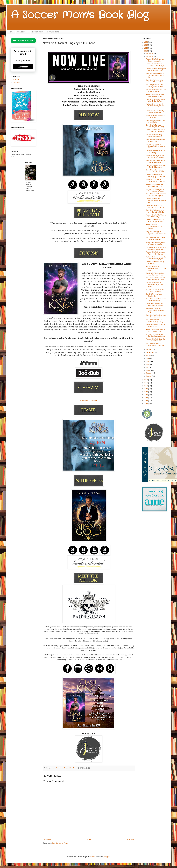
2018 (146, 392)
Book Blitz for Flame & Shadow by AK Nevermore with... (156, 233)
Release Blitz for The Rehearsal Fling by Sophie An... (156, 201)
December (150, 54)
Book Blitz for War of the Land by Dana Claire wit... (156, 316)
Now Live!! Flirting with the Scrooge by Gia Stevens (155, 157)
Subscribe (23, 67)
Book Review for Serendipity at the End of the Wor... (155, 100)
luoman (92, 857)
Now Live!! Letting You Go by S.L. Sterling (156, 152)
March (149, 370)
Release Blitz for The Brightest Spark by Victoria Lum (156, 268)
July (148, 358)
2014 (146, 404)
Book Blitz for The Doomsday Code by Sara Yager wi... (156, 195)
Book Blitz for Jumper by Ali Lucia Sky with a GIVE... (155, 211)
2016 (146, 398)
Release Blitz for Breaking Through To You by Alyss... (156, 65)
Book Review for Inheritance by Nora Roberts (155, 140)
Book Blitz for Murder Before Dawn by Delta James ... (155, 239)
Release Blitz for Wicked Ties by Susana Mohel (156, 91)
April (148, 367)
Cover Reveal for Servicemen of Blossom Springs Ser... (156, 248)
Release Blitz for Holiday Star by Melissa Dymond (156, 340)
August (149, 355)
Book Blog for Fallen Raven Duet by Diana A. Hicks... (155, 86)
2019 (146, 389)
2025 (146, 45)
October (149, 349)
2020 (146, 386)
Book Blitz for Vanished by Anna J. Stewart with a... (155, 81)
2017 (146, 395)
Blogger (107, 857)
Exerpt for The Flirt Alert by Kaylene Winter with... (155, 112)
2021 (146, 383)
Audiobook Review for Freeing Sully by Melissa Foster (155, 310)
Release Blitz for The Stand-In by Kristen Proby (156, 216)
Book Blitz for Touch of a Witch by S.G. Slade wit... (155, 345)
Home (11, 32)
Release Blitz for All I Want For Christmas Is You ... (155, 190)
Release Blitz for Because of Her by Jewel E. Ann (155, 330)
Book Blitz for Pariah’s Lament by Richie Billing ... (156, 126)
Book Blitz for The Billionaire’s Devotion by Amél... (156, 300)
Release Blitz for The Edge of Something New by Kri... (156, 70)
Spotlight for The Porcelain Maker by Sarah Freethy (155, 274)
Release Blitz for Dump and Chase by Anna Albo (155, 60)
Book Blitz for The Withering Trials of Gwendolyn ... (155, 161)
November (150, 57)
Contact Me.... (23, 32)
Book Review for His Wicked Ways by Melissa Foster (155, 279)
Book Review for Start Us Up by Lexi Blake (156, 121)
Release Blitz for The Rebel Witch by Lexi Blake (155, 290)
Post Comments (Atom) (60, 843)
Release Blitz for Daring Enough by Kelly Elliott (154, 136)
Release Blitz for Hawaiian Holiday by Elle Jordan (155, 95)
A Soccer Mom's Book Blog (80, 15)
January (149, 376)
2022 (146, 380)
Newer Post (47, 839)
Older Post (130, 839)
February (149, 373)
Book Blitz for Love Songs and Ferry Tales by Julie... (155, 171)
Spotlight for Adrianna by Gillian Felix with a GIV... (155, 305)
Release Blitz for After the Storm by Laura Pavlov (154, 185)
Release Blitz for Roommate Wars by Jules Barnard (155, 253)
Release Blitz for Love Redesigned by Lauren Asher (154, 285)
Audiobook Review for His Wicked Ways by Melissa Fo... (155, 106)
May (148, 364)
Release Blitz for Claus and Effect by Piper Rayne (155, 221)
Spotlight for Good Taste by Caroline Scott (155, 295)
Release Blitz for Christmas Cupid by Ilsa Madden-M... (156, 335)
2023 (146, 51)
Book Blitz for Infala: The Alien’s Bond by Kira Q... (155, 321)
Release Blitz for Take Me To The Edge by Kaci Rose (155, 131)
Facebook (16, 80)
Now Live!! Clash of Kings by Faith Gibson (156, 116)
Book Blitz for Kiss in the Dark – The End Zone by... (156, 166)
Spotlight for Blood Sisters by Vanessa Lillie (156, 326)
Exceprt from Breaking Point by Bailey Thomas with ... (155, 244)
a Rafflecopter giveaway (89, 400)
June (148, 361)
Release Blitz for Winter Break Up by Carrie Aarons (156, 176)
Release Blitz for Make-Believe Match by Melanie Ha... (155, 146)
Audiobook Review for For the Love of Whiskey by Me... (156, 258)
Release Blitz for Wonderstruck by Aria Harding (154, 226)
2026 (146, 42)
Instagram (16, 82)
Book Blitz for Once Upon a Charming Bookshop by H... (155, 75)
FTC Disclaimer (53, 32)
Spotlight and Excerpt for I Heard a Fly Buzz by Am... (156, 206)
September (150, 352)
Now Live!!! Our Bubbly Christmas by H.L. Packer (155, 180)
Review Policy (38, 32)
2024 (146, 48)
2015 (146, 401)
